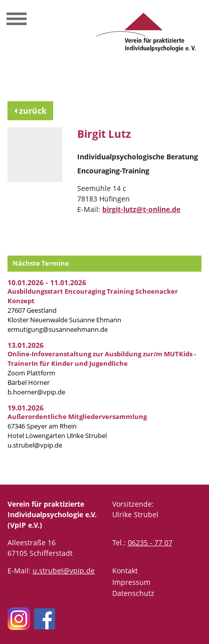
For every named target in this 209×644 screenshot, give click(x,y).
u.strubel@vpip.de (35, 445)
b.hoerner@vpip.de (36, 392)
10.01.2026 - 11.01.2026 (47, 282)
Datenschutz (133, 593)
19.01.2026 (26, 408)
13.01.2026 (26, 345)
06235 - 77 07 (150, 543)
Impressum (131, 582)
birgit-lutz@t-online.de (141, 209)
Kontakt (125, 571)
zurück (30, 111)
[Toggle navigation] (17, 20)
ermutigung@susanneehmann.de (58, 330)
